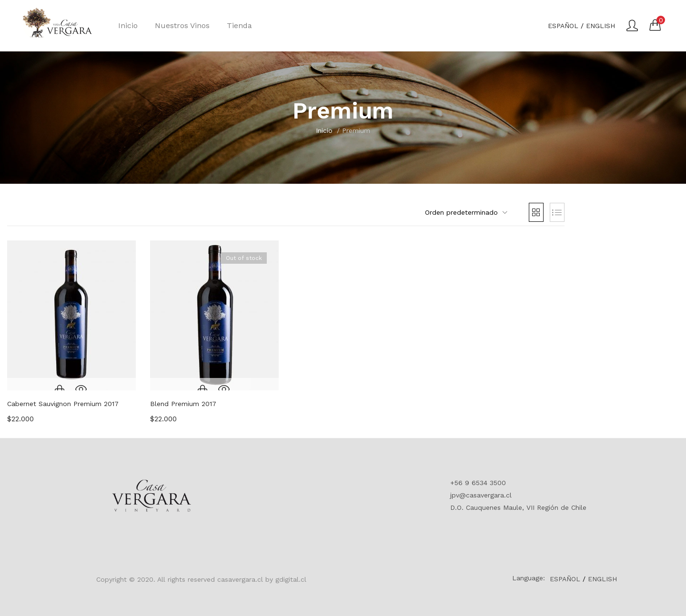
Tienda (239, 25)
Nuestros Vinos (182, 25)
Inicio (128, 25)
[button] (655, 25)
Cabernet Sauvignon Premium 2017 (63, 404)
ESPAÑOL (563, 26)
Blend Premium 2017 (183, 404)
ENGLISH (600, 26)
